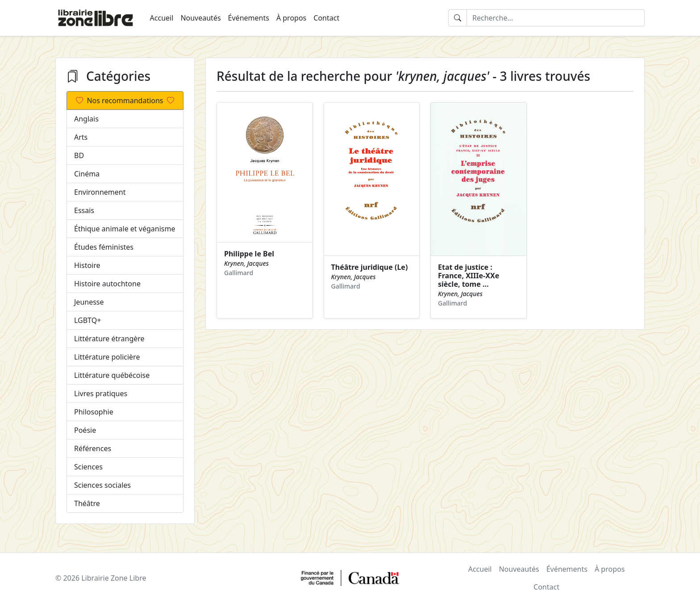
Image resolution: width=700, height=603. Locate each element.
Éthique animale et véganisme (125, 229)
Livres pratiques (101, 394)
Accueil (162, 18)
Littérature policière (107, 357)
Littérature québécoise (112, 375)
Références (93, 448)
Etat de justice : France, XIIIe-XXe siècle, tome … (469, 276)
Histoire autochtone (107, 284)
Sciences (88, 467)
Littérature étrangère (109, 339)
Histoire (87, 265)
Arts (81, 137)
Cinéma (87, 174)
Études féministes (104, 247)
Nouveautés (200, 18)
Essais (84, 210)
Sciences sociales (102, 485)
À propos (291, 18)
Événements (249, 18)
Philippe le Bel (249, 254)
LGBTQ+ (87, 320)
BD (79, 155)
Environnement (100, 192)
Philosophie (94, 412)
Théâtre (87, 503)
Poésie (85, 430)
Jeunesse (89, 302)
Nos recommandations (125, 100)
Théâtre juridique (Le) (370, 267)
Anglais (86, 119)
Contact (326, 18)
